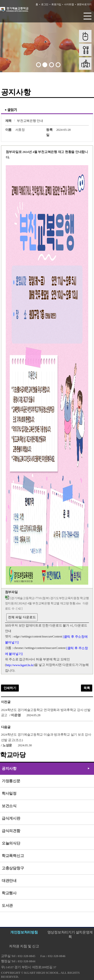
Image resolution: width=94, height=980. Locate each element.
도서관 (7, 906)
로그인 (45, 4)
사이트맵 (69, 4)
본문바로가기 (84, 4)
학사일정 (9, 793)
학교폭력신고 (13, 856)
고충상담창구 (13, 868)
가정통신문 (11, 781)
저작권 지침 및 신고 (24, 946)
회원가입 (56, 4)
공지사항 (9, 769)
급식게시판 (11, 818)
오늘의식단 (11, 843)
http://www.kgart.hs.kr (20, 665)
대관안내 (9, 881)
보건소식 (9, 806)
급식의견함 (11, 831)
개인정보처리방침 (24, 932)
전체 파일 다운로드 (22, 617)
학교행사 (9, 893)
